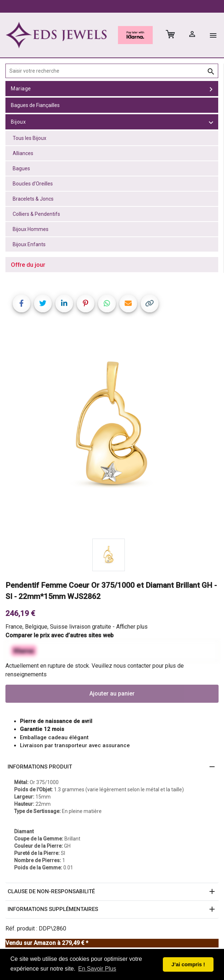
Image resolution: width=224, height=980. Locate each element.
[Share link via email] (128, 303)
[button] (112, 767)
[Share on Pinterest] (86, 303)
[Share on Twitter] (43, 303)
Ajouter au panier (112, 694)
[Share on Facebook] (22, 303)
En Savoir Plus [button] (97, 969)
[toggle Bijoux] (211, 122)
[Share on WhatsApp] (107, 303)
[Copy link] (150, 303)
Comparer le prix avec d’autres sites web (60, 635)
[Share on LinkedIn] (64, 303)
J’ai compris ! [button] (188, 964)
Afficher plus (132, 627)
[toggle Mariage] (211, 89)
